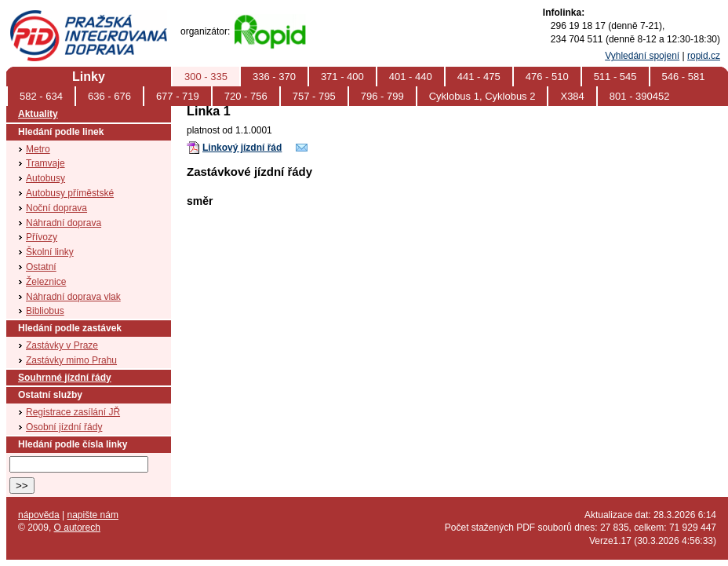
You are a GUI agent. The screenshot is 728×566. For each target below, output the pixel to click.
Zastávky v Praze (62, 345)
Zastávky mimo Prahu (71, 360)
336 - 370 (274, 77)
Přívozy (42, 237)
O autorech (77, 528)
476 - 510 (547, 77)
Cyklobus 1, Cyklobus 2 (482, 96)
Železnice (46, 282)
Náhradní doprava (64, 223)
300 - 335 (206, 77)
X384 (572, 96)
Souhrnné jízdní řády (65, 378)
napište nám (93, 515)
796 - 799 (382, 96)
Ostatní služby (50, 395)
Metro (38, 149)
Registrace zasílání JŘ (73, 412)
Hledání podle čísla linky (73, 444)
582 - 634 (41, 96)
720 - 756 (246, 96)
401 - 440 (411, 77)
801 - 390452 (640, 96)
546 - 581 (684, 77)
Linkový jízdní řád (242, 148)
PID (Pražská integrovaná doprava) (88, 16)
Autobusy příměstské (70, 193)
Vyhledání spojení (642, 56)
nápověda (39, 515)
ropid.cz (704, 56)
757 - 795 (314, 96)
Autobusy (45, 178)
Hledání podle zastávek (70, 328)
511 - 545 (615, 77)
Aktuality (38, 114)
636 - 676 (109, 96)
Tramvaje (45, 163)
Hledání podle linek (61, 132)
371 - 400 (342, 77)
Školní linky (50, 252)
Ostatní (41, 267)
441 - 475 (479, 77)
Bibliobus (45, 311)
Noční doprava (56, 208)
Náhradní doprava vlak (73, 297)
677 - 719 (178, 96)
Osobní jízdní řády (64, 427)
